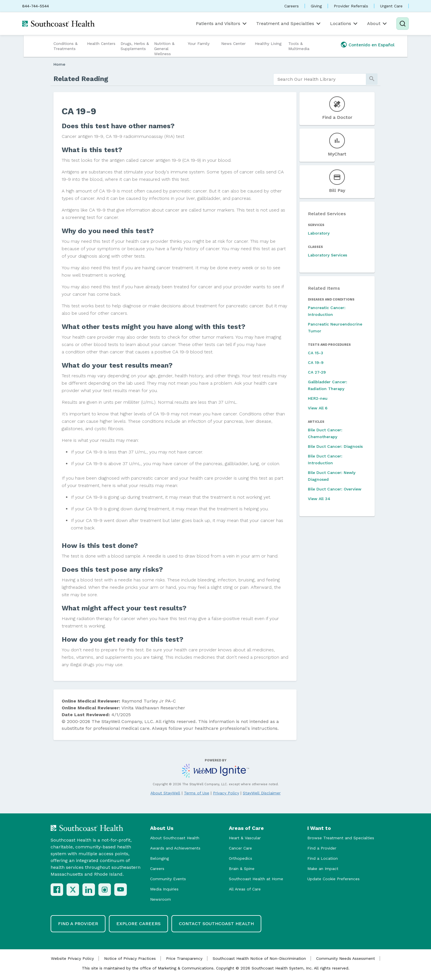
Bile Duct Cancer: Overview (335, 489)
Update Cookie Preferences (333, 879)
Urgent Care (391, 6)
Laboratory (319, 233)
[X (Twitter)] (73, 890)
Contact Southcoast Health (216, 924)
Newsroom (160, 899)
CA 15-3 (316, 353)
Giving (316, 6)
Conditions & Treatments (66, 46)
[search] (320, 79)
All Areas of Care (245, 889)
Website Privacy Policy (72, 958)
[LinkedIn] (89, 890)
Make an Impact (323, 869)
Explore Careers (138, 924)
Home (59, 64)
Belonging (159, 858)
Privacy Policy (226, 793)
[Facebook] (57, 890)
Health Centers (101, 43)
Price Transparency (184, 958)
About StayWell (165, 793)
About (377, 24)
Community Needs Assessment (346, 958)
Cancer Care (240, 848)
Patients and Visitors (222, 24)
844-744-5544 (36, 6)
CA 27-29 (317, 372)
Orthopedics (241, 858)
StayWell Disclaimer (262, 793)
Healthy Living (268, 43)
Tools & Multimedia (299, 46)
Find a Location (323, 858)
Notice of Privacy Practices (130, 958)
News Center (233, 43)
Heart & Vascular (245, 838)
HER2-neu (318, 398)
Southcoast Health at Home (256, 879)
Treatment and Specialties (289, 24)
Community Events (168, 879)
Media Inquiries (164, 889)
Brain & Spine (242, 869)
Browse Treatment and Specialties (341, 838)
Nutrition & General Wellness (164, 49)
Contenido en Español (372, 45)
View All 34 (319, 499)
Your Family (199, 43)
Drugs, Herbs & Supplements (135, 46)
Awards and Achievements (175, 848)
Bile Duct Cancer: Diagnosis (335, 446)
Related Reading (81, 79)
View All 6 (318, 408)
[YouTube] (121, 890)
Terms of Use (197, 793)
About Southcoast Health (175, 838)
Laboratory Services (328, 255)
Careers (292, 6)
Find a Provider (322, 848)
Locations (344, 24)
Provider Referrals (351, 6)
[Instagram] (105, 890)
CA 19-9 (316, 362)
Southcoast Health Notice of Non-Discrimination (259, 958)
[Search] (403, 24)
